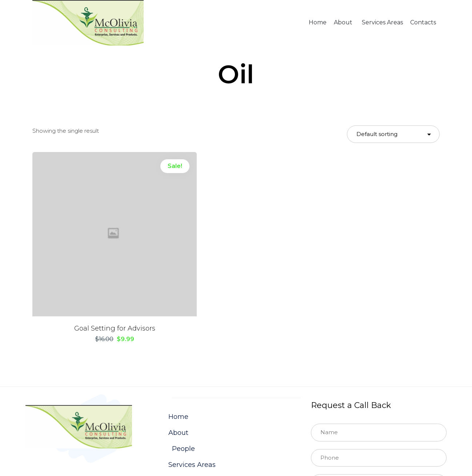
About (343, 22)
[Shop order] (393, 134)
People (183, 369)
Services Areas (382, 22)
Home (318, 22)
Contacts (423, 22)
